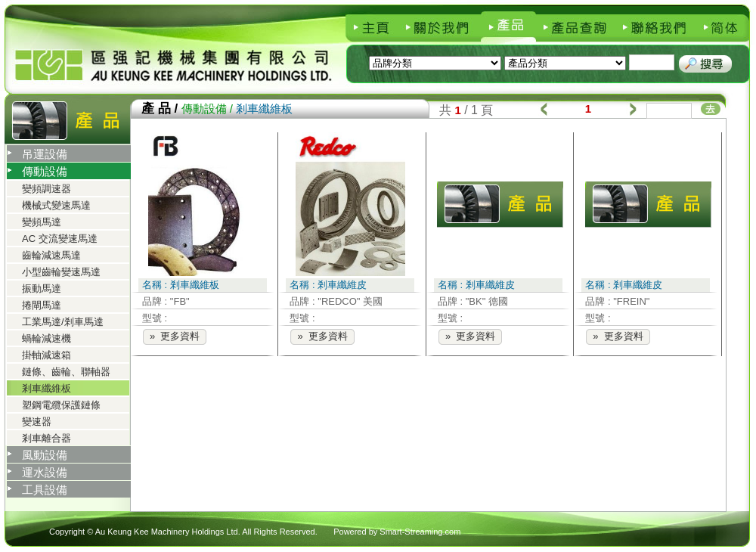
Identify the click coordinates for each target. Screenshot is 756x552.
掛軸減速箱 (46, 355)
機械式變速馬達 (56, 205)
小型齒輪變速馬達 (61, 272)
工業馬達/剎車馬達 (63, 322)
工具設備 (45, 490)
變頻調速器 (46, 189)
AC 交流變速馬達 (60, 239)
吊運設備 (45, 154)
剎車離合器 (46, 438)
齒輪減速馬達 (51, 255)
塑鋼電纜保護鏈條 (61, 405)
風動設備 (45, 455)
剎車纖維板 (46, 388)
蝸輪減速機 (46, 338)
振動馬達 (42, 288)
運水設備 (45, 472)
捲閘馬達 (42, 305)
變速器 (37, 422)
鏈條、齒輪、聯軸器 (66, 372)
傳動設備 (45, 171)
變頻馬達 (42, 222)
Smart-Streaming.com (420, 532)
